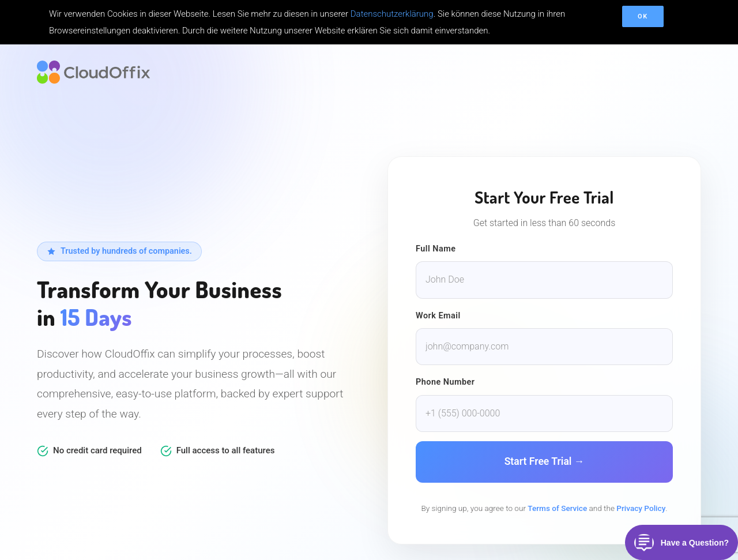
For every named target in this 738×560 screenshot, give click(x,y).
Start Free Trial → (545, 461)
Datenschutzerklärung (392, 14)
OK (643, 16)
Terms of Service (557, 508)
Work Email (438, 316)
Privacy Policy (641, 508)
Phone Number (445, 382)
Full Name (436, 249)
